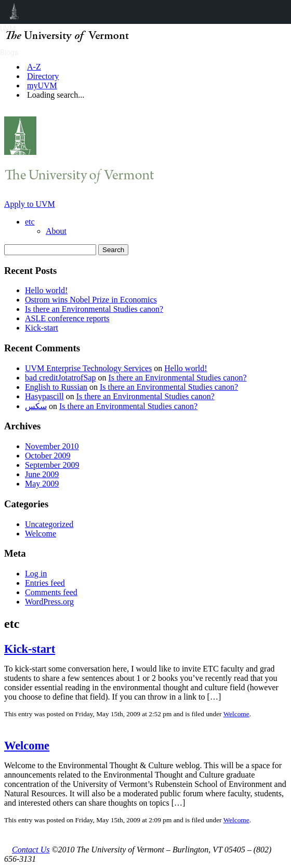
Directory (43, 76)
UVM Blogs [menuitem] (14, 12)
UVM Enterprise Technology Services (88, 368)
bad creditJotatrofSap (60, 378)
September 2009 (52, 465)
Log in (36, 574)
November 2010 (52, 446)
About (56, 231)
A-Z (34, 67)
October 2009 (48, 456)
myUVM (42, 86)
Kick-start (42, 328)
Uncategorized (49, 524)
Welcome (41, 534)
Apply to (30, 204)
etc (30, 222)
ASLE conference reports (67, 318)
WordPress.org (49, 602)
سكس (36, 406)
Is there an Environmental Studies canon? (94, 309)
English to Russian (56, 387)
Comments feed (51, 592)
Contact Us (31, 850)
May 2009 (42, 484)
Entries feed (45, 583)
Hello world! (46, 290)
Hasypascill (44, 396)
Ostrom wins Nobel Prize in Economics (91, 300)
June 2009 (42, 474)
